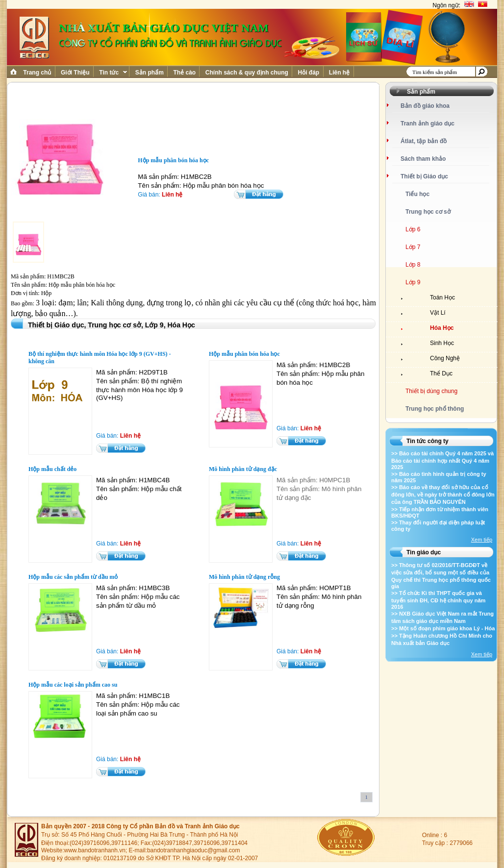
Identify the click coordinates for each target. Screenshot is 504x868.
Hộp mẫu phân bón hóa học (244, 354)
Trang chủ (37, 73)
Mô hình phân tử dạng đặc (243, 469)
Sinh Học (442, 343)
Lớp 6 (413, 229)
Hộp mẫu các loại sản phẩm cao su (73, 685)
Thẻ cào (184, 73)
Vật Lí (438, 313)
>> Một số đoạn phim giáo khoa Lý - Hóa (443, 628)
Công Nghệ (445, 358)
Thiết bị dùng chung (431, 391)
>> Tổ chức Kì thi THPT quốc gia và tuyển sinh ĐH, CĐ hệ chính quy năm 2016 (438, 600)
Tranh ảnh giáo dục (428, 124)
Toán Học (442, 298)
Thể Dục (441, 373)
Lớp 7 (413, 247)
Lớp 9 (413, 282)
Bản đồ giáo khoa (425, 106)
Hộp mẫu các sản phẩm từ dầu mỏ (73, 577)
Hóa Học (442, 328)
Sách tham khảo (423, 159)
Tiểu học (417, 194)
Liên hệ (340, 73)
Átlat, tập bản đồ (424, 141)
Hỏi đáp (308, 73)
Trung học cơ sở (428, 212)
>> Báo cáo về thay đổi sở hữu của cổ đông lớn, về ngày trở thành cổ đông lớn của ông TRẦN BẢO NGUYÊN (443, 495)
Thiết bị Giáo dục (424, 176)
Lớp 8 (413, 265)
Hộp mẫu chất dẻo (52, 469)
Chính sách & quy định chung (247, 73)
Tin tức (112, 73)
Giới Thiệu (75, 73)
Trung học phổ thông (435, 409)
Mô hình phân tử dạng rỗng (244, 577)
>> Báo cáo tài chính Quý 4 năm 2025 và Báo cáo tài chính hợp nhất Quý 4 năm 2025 (442, 460)
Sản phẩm (149, 73)
